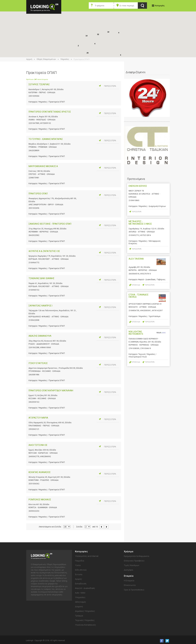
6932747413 (146, 274)
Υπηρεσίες (65, 59)
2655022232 (34, 511)
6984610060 (46, 347)
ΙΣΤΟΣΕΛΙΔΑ (136, 285)
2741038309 (134, 348)
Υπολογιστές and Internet (87, 556)
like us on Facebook (161, 641)
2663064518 (134, 274)
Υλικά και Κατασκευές (85, 625)
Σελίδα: (79, 527)
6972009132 (46, 123)
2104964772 (34, 263)
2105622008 (34, 320)
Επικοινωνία (130, 585)
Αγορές (79, 579)
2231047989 (34, 123)
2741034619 (146, 348)
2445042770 (34, 457)
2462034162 (34, 402)
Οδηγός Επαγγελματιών (46, 59)
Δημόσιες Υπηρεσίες (85, 611)
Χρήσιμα (129, 551)
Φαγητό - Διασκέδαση (85, 588)
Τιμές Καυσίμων (132, 565)
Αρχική (29, 59)
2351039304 (34, 96)
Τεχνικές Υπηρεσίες (85, 620)
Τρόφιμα (79, 616)
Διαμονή (79, 606)
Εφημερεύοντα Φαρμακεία (136, 556)
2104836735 (134, 311)
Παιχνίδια (80, 561)
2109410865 (134, 200)
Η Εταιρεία (129, 580)
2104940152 (34, 290)
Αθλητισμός (81, 602)
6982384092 (46, 457)
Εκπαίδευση (81, 584)
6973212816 (146, 235)
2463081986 (34, 375)
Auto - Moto (80, 593)
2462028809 (34, 151)
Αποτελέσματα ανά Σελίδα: (50, 527)
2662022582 (34, 235)
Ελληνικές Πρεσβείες (134, 561)
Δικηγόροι (129, 570)
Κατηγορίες (160, 6)
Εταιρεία (129, 576)
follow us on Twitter (167, 641)
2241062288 (34, 347)
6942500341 (146, 311)
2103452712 (134, 235)
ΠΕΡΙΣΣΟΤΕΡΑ (110, 86)
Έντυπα (79, 574)
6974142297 (157, 311)
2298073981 (34, 178)
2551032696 (34, 208)
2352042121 (34, 429)
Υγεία (78, 565)
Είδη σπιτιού (81, 570)
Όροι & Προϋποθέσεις (134, 590)
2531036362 (34, 484)
